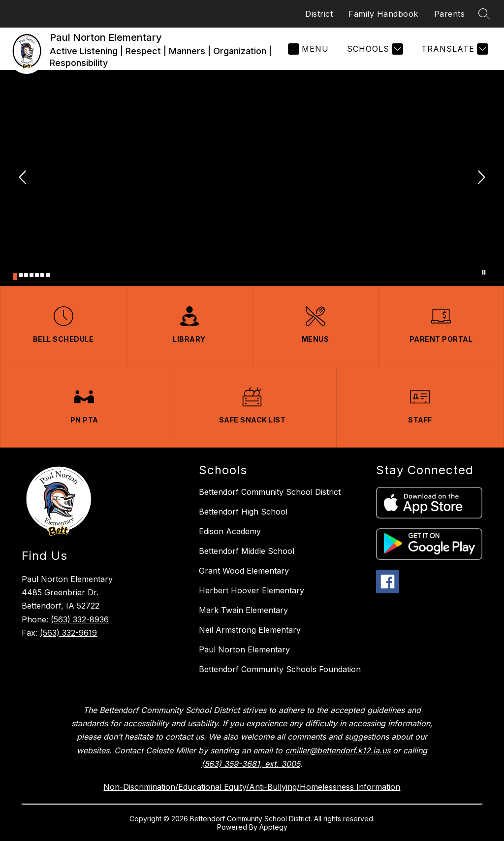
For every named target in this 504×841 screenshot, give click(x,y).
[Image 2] (21, 275)
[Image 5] (37, 275)
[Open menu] (308, 49)
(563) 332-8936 (80, 619)
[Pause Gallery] (484, 272)
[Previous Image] (24, 178)
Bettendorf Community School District (270, 492)
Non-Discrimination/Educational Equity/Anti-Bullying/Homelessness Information (252, 787)
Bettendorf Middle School (247, 551)
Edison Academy (230, 531)
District (319, 14)
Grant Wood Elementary (244, 571)
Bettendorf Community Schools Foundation (280, 669)
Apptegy (273, 827)
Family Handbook (383, 14)
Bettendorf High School (243, 512)
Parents (450, 14)
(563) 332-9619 (68, 633)
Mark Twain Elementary (243, 610)
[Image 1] (15, 277)
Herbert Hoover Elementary (252, 590)
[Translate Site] (454, 49)
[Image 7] (48, 275)
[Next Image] (480, 178)
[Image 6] (42, 275)
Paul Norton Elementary (244, 649)
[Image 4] (31, 275)
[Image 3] (26, 275)
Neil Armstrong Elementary (250, 630)
